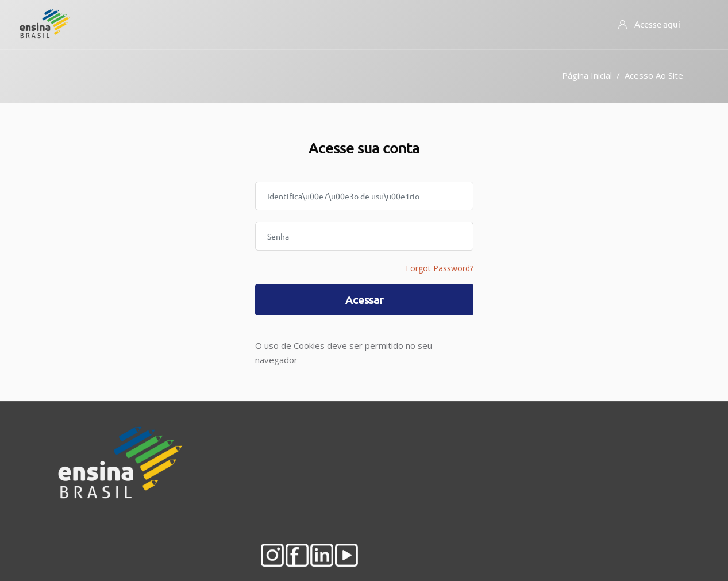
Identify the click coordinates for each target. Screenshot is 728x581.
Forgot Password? (440, 268)
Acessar (364, 299)
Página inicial (587, 75)
